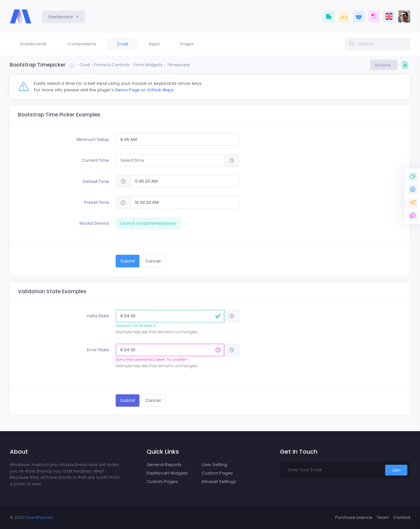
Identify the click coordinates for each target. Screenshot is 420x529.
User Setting (214, 465)
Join (396, 470)
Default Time (96, 181)
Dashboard (61, 17)
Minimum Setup (93, 139)
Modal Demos (94, 223)
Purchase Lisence (354, 517)
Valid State (98, 316)
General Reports (164, 465)
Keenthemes (39, 517)
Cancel (153, 261)
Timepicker (183, 65)
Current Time (95, 160)
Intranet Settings (219, 482)
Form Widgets (152, 65)
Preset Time (97, 202)
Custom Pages (162, 482)
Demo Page (127, 90)
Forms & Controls (114, 65)
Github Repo (160, 90)
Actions (384, 65)
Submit (128, 261)
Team (383, 517)
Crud (85, 65)
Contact (402, 517)
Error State (98, 350)
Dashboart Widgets (167, 473)
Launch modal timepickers (148, 223)
